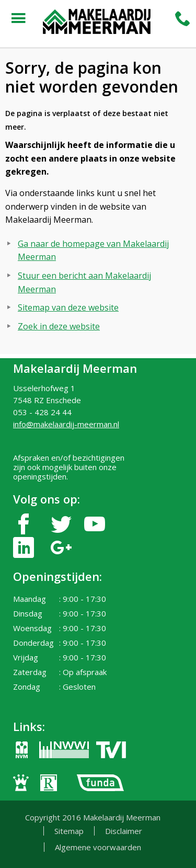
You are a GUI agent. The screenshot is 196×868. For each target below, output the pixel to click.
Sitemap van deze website (68, 307)
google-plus (61, 548)
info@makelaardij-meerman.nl (66, 424)
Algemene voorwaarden (98, 847)
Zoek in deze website (59, 326)
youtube (95, 524)
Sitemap (69, 831)
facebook (24, 524)
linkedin (24, 548)
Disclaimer (124, 831)
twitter (61, 524)
